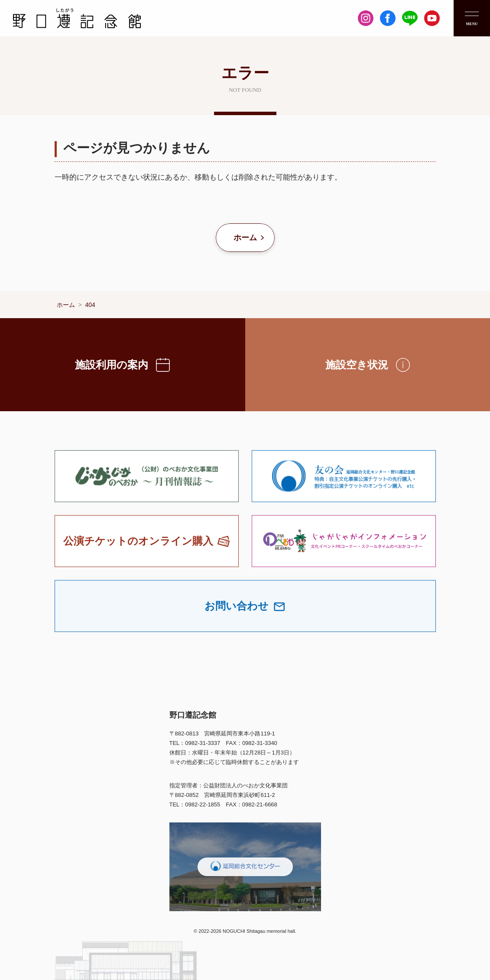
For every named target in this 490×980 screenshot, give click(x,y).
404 (90, 305)
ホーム (245, 238)
